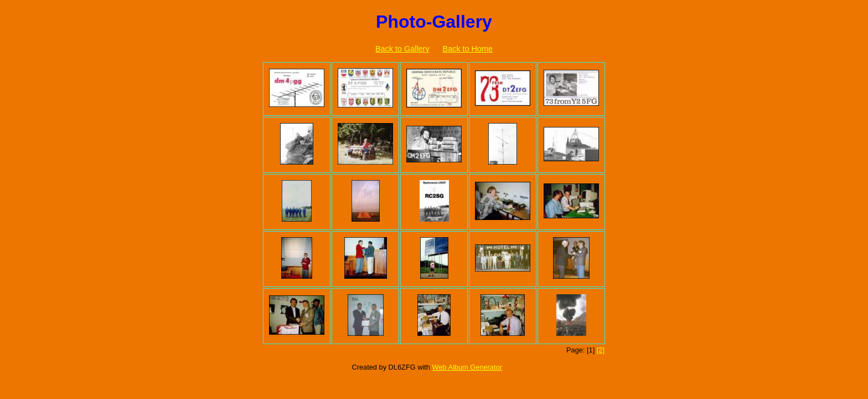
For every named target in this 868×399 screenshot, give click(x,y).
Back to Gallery (402, 49)
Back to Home (468, 49)
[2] (601, 350)
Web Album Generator (467, 367)
